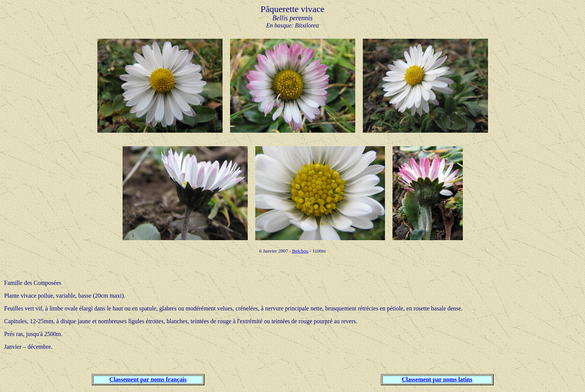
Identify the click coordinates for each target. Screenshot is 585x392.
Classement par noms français (148, 379)
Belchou (300, 251)
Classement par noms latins (437, 379)
